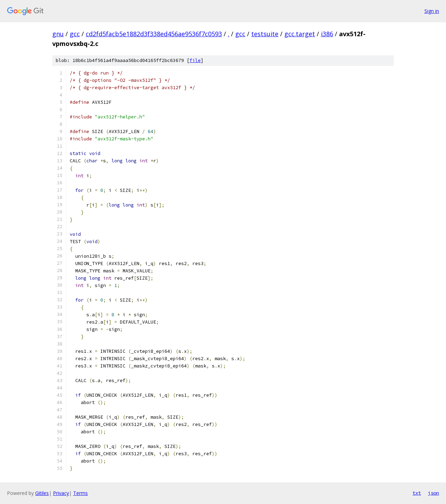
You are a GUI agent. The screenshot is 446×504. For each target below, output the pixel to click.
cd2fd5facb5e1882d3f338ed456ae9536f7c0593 (154, 34)
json (433, 493)
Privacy (61, 493)
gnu (58, 34)
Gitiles (42, 493)
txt (417, 493)
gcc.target (300, 34)
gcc (75, 34)
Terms (80, 493)
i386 (327, 34)
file (195, 60)
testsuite (265, 34)
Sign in (432, 11)
